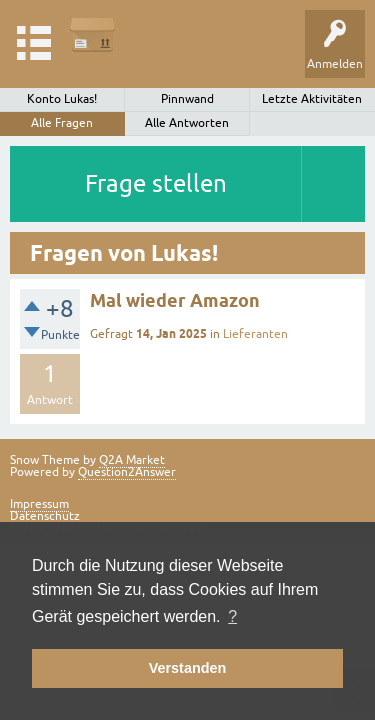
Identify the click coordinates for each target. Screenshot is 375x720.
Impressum (39, 504)
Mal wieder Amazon (175, 300)
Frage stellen (156, 183)
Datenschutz (45, 516)
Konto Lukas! (62, 99)
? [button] (232, 616)
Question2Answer (127, 472)
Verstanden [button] (188, 668)
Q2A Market (132, 460)
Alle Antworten (187, 123)
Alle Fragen (62, 123)
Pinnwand (187, 99)
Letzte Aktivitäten (312, 99)
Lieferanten (255, 334)
